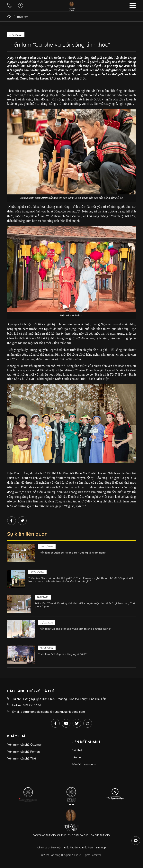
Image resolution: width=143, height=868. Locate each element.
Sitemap (101, 847)
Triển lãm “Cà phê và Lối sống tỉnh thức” (59, 44)
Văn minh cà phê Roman (23, 752)
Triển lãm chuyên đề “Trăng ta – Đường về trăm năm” (72, 553)
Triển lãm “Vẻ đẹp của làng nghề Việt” (62, 654)
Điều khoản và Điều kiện (79, 847)
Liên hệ (76, 757)
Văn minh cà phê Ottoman (25, 745)
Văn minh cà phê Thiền (22, 758)
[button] (133, 6)
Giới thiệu (78, 750)
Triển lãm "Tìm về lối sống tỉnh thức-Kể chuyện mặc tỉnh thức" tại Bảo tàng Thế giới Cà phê (85, 605)
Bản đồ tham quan (84, 764)
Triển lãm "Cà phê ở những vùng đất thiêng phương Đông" (75, 629)
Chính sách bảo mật (49, 847)
